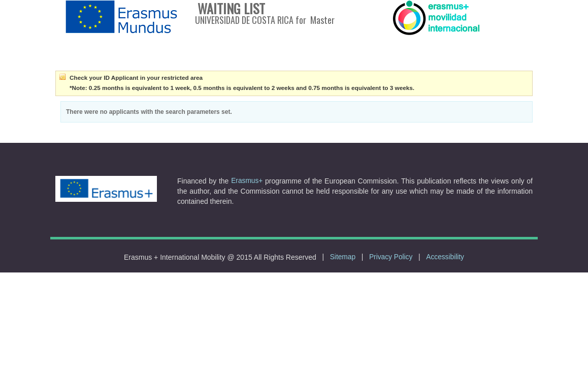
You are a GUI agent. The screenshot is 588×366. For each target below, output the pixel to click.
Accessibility (445, 257)
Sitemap (343, 257)
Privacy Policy (391, 257)
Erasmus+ (247, 181)
